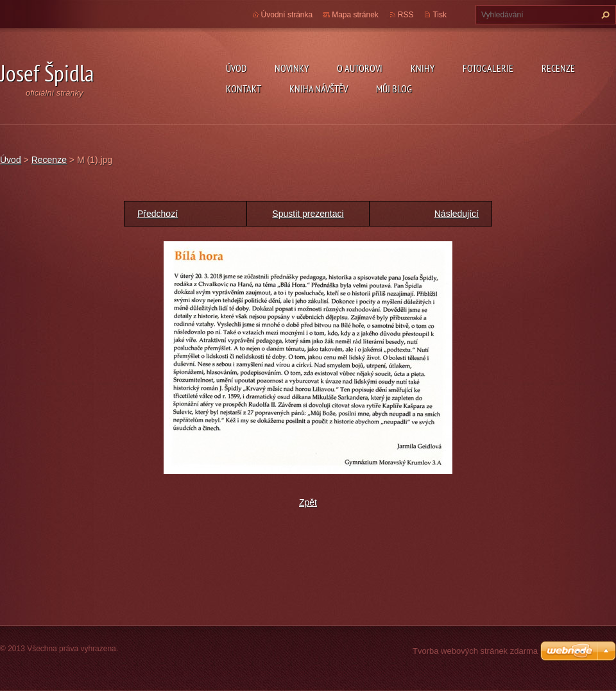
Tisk (440, 15)
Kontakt (244, 89)
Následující (457, 214)
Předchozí (158, 214)
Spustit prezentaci (308, 214)
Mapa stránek (355, 15)
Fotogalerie (488, 68)
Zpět (308, 502)
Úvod (236, 68)
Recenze (558, 68)
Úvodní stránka (287, 15)
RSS (406, 15)
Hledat (604, 15)
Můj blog (394, 89)
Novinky (292, 68)
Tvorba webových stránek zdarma (475, 651)
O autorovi (360, 68)
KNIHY (423, 68)
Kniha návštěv (319, 89)
